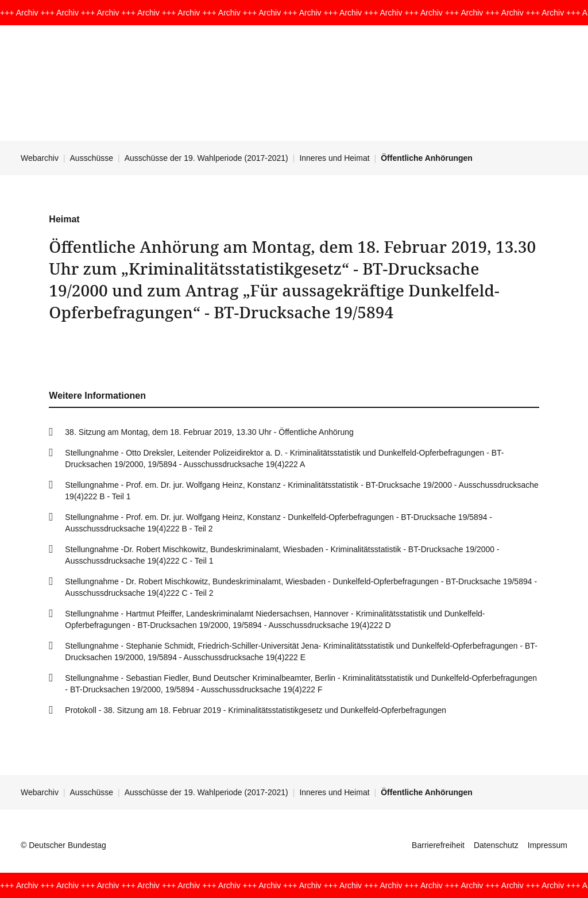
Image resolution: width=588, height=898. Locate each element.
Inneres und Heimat (334, 158)
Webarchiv (40, 158)
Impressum (548, 845)
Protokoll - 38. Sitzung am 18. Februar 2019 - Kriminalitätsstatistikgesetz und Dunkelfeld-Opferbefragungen (256, 710)
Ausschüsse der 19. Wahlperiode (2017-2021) (206, 158)
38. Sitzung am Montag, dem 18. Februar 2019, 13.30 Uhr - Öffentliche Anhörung (209, 432)
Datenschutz (496, 845)
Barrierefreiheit (438, 845)
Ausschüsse (92, 158)
